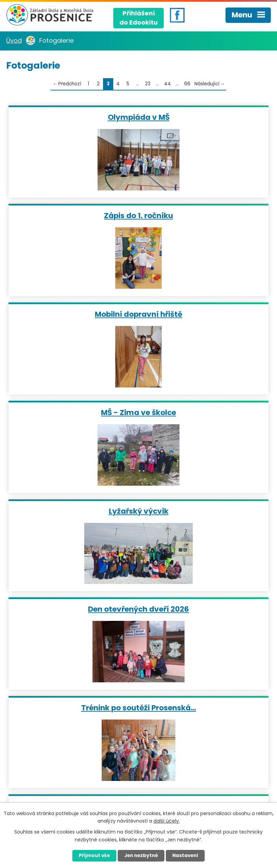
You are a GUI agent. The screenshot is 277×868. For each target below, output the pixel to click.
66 (187, 84)
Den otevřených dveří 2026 (205, 314)
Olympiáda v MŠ (72, 117)
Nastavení (188, 855)
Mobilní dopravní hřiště (72, 215)
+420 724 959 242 (166, 697)
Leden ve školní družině (205, 412)
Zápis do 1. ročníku (205, 117)
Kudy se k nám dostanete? (57, 770)
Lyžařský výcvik (72, 314)
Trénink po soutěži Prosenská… (72, 412)
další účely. (167, 821)
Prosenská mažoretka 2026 (205, 511)
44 (167, 84)
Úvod (14, 40)
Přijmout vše (91, 855)
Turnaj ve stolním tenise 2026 (72, 511)
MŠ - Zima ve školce (205, 215)
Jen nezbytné (141, 855)
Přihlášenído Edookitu (138, 17)
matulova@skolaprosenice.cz (183, 724)
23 (148, 84)
